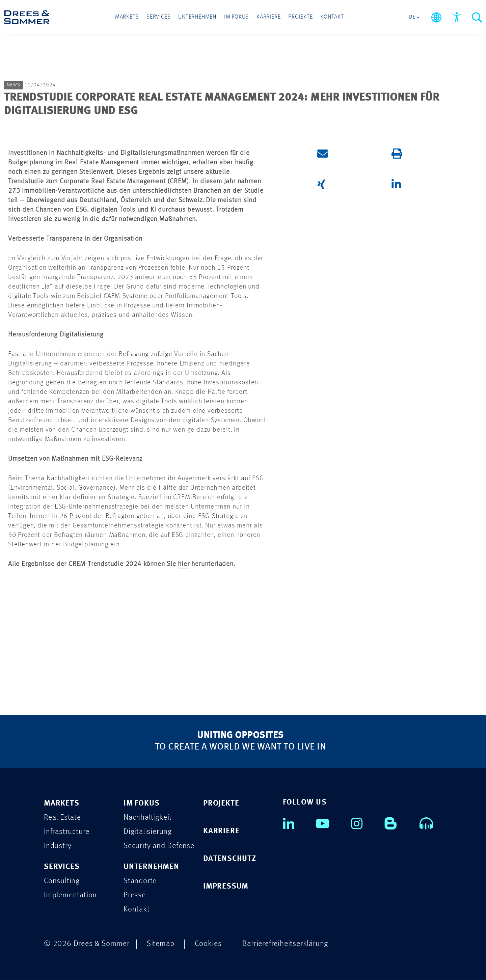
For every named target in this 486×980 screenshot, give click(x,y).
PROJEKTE (221, 804)
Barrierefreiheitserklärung (285, 944)
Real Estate (62, 818)
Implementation (70, 895)
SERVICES (62, 867)
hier (184, 564)
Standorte (140, 881)
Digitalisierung (148, 832)
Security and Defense (159, 846)
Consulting (62, 881)
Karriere (268, 17)
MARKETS (62, 804)
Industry (58, 846)
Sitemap (161, 944)
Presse (135, 895)
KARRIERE (221, 831)
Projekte (300, 17)
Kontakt (331, 17)
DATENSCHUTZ (230, 859)
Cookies (208, 944)
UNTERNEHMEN (151, 867)
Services (159, 17)
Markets (128, 17)
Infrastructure (67, 832)
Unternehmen (198, 17)
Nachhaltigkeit (148, 818)
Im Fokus (236, 17)
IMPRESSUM (226, 887)
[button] (344, 154)
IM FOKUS (141, 804)
